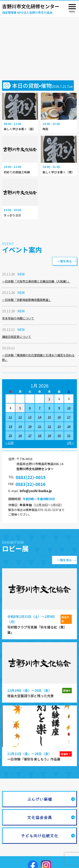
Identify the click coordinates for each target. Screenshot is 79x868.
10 (69, 408)
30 (59, 435)
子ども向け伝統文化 (40, 836)
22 (49, 426)
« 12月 (10, 443)
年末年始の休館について (18, 318)
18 (10, 426)
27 (30, 435)
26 (20, 435)
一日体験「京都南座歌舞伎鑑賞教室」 (27, 300)
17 (69, 417)
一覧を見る (64, 261)
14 (40, 417)
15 (49, 417)
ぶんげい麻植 (40, 799)
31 (69, 435)
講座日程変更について (17, 337)
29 (49, 435)
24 (69, 426)
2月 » (70, 443)
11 (10, 417)
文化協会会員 (40, 817)
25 (10, 435)
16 (59, 417)
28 (40, 435)
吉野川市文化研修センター (31, 6)
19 (20, 426)
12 (20, 417)
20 (30, 426)
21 (40, 426)
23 (59, 426)
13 (30, 417)
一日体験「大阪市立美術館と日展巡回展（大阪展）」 (36, 281)
